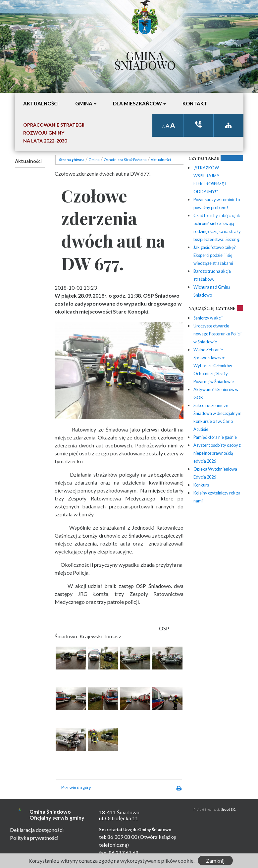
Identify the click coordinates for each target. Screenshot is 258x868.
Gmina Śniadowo (145, 59)
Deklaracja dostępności (37, 830)
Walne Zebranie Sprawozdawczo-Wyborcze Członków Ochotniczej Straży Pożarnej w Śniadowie (214, 366)
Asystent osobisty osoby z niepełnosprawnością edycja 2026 (217, 453)
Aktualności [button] (41, 103)
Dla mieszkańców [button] (137, 103)
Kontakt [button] (195, 103)
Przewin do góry (76, 787)
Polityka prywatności (34, 838)
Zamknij (215, 861)
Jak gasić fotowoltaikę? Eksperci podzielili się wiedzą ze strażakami (215, 255)
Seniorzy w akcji (208, 318)
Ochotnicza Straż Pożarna (125, 160)
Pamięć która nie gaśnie (215, 437)
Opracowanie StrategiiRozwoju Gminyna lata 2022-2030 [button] (54, 133)
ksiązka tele (198, 124)
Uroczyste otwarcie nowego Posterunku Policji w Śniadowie (217, 334)
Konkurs (201, 485)
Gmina (94, 160)
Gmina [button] (84, 103)
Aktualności (28, 161)
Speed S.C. (229, 810)
